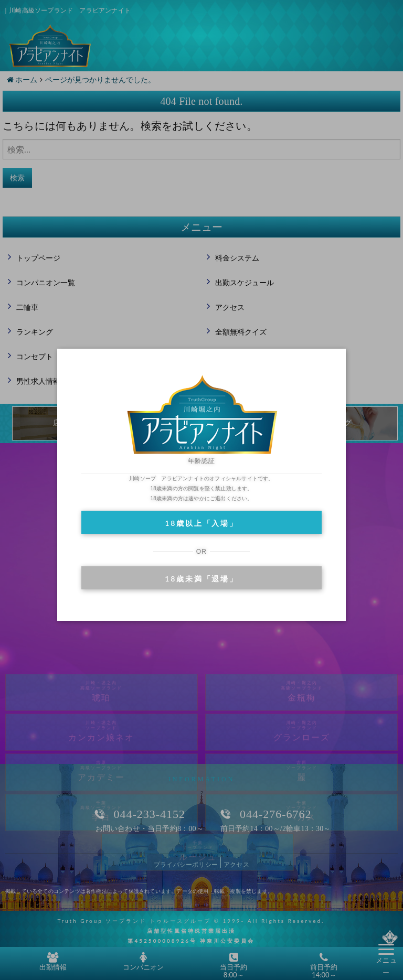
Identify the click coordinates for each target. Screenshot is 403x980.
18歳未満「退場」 (201, 579)
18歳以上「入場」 (201, 523)
